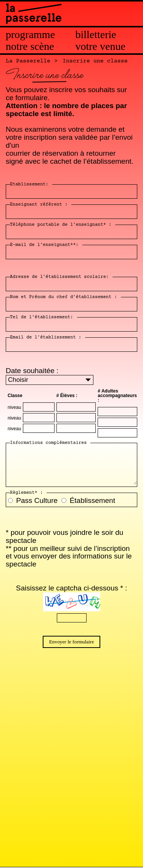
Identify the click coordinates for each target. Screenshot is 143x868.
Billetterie (96, 35)
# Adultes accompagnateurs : (117, 396)
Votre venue (100, 46)
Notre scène (30, 46)
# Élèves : (67, 395)
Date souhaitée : (32, 371)
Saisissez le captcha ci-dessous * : (71, 588)
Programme (30, 35)
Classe (15, 395)
